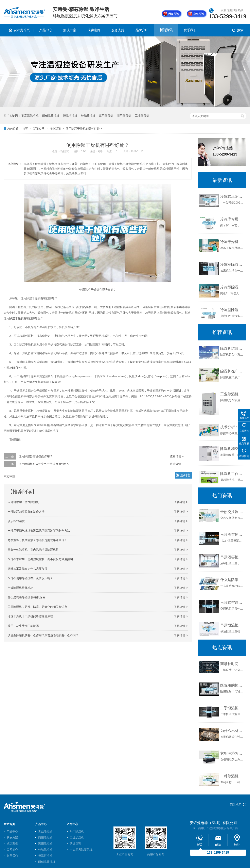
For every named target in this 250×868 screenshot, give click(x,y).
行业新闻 (55, 129)
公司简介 (12, 850)
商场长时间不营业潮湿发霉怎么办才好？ (232, 664)
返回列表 (183, 475)
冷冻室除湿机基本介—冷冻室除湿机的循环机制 (232, 264)
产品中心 (46, 30)
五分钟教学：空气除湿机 (23, 502)
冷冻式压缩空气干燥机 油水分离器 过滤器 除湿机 (232, 196)
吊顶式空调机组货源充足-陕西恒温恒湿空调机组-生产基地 (232, 602)
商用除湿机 (124, 116)
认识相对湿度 (16, 521)
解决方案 (70, 30)
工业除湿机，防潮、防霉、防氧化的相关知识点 (37, 607)
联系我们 (190, 30)
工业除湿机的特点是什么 (232, 394)
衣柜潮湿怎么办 (232, 753)
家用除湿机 (106, 116)
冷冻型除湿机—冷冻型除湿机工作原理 (232, 287)
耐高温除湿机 (30, 116)
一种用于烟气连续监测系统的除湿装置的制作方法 (39, 531)
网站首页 (9, 824)
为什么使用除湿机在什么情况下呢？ (30, 578)
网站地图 (236, 805)
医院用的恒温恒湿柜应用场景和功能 (232, 685)
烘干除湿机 (77, 831)
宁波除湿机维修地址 (20, 588)
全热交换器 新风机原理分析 (232, 512)
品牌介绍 (142, 30)
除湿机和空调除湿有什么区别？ (232, 449)
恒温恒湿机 (70, 116)
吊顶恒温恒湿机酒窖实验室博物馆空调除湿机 (232, 625)
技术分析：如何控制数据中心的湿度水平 (232, 427)
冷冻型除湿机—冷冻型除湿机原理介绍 (232, 310)
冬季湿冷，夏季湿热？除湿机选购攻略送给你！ (37, 540)
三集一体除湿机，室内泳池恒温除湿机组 (33, 550)
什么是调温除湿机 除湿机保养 (26, 597)
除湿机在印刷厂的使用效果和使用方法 (232, 371)
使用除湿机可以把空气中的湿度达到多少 (44, 464)
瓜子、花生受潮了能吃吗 (23, 626)
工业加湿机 (77, 837)
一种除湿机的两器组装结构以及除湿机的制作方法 (232, 776)
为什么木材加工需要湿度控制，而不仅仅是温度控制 (40, 559)
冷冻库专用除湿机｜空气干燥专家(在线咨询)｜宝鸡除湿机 (232, 219)
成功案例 (94, 30)
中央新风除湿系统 (81, 850)
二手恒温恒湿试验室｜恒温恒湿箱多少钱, (232, 708)
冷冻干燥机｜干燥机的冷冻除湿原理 (30, 616)
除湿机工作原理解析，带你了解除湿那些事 (232, 474)
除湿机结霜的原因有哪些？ (232, 349)
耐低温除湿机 (51, 116)
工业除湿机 (142, 116)
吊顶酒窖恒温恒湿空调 (232, 534)
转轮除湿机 (88, 116)
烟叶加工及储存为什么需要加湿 (28, 569)
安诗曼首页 (22, 30)
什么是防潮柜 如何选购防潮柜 (232, 580)
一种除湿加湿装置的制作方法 (26, 512)
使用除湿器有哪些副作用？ (36, 456)
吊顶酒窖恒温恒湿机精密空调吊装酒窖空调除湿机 (232, 557)
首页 (25, 129)
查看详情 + (177, 456)
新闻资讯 (166, 30)
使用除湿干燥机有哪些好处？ (84, 129)
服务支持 (118, 30)
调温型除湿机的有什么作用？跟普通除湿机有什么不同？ (43, 635)
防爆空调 (75, 843)
